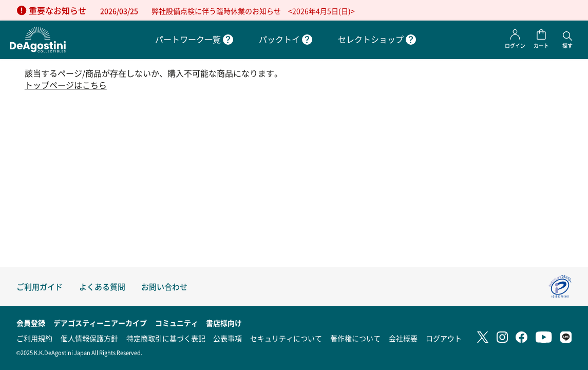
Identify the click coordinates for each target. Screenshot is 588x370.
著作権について (355, 338)
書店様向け (224, 323)
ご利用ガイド (40, 286)
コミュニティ (177, 323)
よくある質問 (102, 286)
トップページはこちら (66, 85)
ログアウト (444, 338)
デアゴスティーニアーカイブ (100, 323)
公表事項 (227, 338)
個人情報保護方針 (89, 338)
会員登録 (31, 323)
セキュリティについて (286, 338)
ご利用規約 (34, 338)
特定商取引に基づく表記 (166, 338)
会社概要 (403, 338)
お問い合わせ (164, 286)
